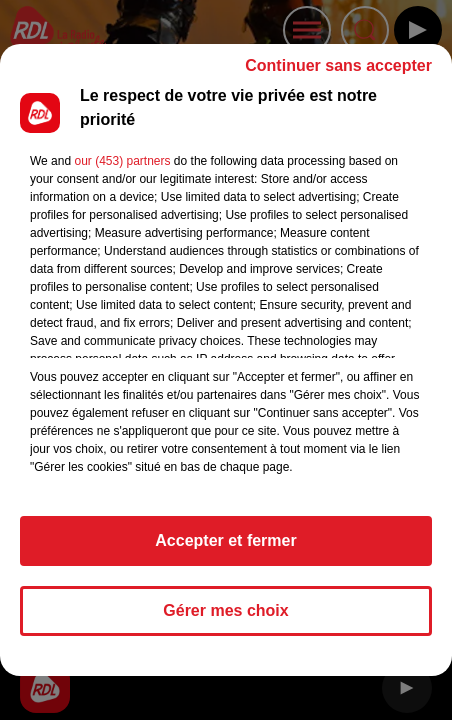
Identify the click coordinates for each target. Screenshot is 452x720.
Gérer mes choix (225, 619)
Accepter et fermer (225, 549)
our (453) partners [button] (122, 170)
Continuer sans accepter (338, 74)
